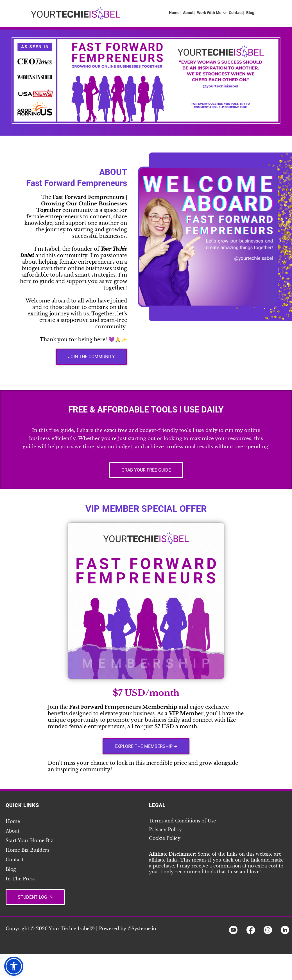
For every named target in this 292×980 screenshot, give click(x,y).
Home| (175, 13)
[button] (14, 966)
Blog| (251, 13)
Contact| (236, 13)
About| (189, 13)
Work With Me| (212, 13)
